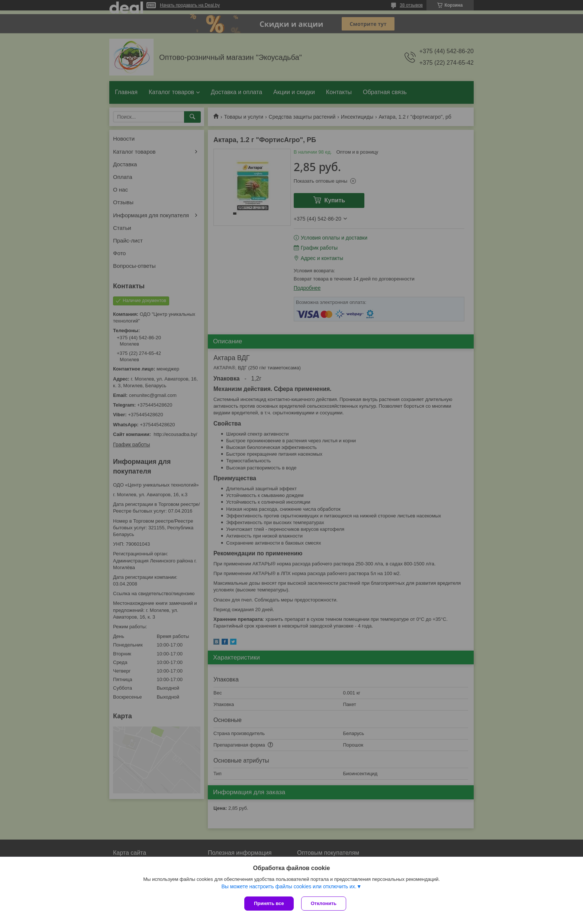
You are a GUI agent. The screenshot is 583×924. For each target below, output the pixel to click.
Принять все (269, 903)
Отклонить (324, 903)
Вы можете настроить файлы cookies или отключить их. (289, 886)
